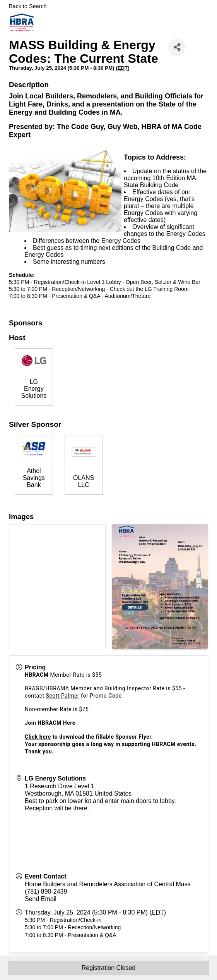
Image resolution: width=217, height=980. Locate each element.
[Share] (177, 47)
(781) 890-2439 (46, 891)
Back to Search (28, 6)
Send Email (41, 899)
